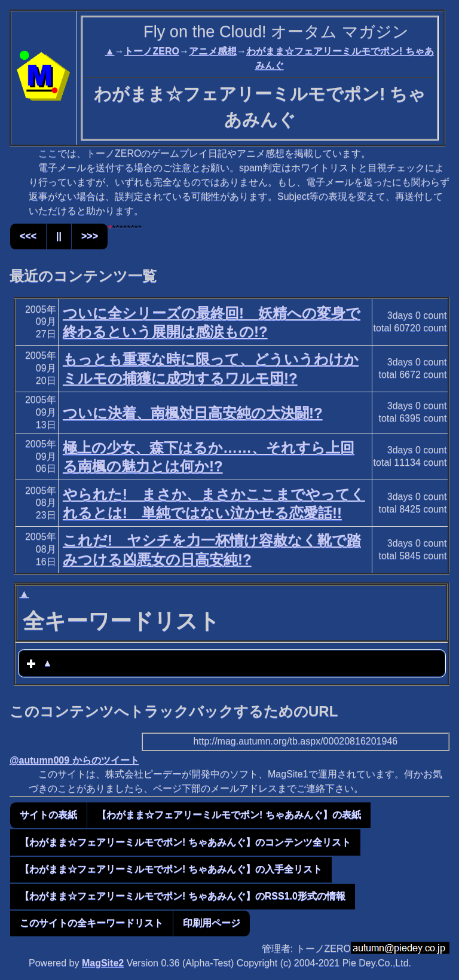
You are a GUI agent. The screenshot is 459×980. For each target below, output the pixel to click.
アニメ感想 (213, 51)
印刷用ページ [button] (212, 923)
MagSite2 (103, 963)
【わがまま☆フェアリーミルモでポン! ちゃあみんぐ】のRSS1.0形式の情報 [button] (183, 896)
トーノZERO (151, 51)
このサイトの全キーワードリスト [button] (91, 923)
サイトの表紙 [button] (48, 815)
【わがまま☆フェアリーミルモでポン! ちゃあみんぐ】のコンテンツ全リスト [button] (185, 842)
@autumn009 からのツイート (74, 760)
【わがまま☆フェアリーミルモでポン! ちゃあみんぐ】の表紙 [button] (229, 815)
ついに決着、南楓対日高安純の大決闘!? (193, 413)
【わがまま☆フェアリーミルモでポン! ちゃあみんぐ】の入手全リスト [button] (171, 869)
